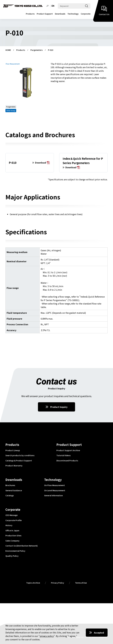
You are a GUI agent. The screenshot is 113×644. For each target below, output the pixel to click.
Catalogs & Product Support (19, 461)
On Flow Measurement (55, 485)
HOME (8, 50)
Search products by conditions (20, 455)
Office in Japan (12, 531)
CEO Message (11, 515)
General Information (54, 496)
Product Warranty (14, 466)
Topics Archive (33, 583)
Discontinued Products (67, 461)
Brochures (10, 485)
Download (42, 163)
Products (30, 14)
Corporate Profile (14, 520)
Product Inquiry (59, 407)
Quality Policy (12, 556)
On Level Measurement (55, 491)
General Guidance (14, 491)
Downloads (60, 14)
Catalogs (10, 496)
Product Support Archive (68, 450)
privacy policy (47, 636)
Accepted (99, 633)
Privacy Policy (58, 583)
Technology (73, 14)
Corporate (86, 14)
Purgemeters (37, 50)
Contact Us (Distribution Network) (22, 546)
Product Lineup (13, 450)
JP (47, 6)
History (9, 525)
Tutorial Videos (64, 455)
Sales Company (12, 541)
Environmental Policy (15, 551)
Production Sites (13, 536)
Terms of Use (81, 583)
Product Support (45, 14)
